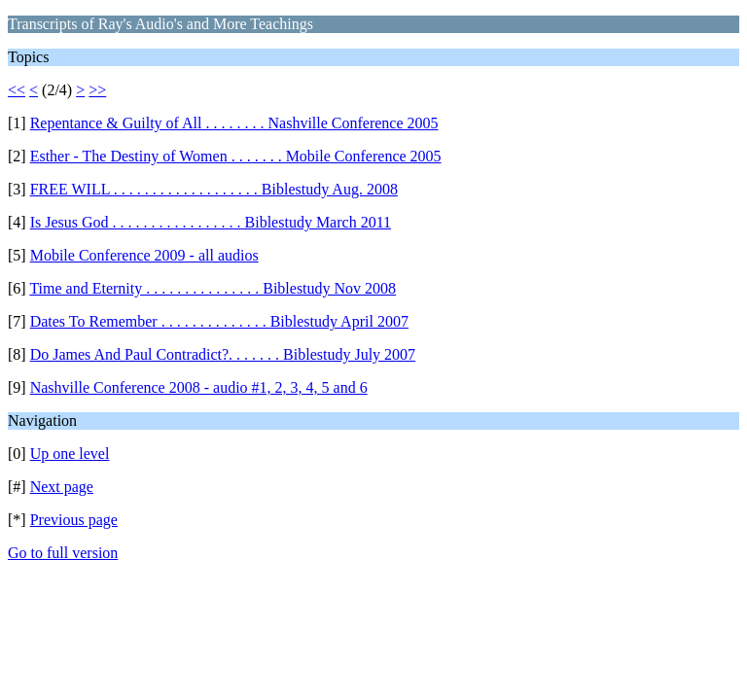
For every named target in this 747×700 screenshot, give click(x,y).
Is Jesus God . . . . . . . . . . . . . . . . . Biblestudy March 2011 (211, 222)
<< (17, 90)
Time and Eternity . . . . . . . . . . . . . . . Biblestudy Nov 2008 (213, 288)
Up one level (70, 454)
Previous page (74, 520)
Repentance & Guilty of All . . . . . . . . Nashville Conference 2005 (234, 123)
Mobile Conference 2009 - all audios (144, 255)
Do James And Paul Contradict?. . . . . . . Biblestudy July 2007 (223, 354)
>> (97, 90)
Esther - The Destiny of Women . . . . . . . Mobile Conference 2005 (236, 156)
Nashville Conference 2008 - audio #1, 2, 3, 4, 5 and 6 (199, 387)
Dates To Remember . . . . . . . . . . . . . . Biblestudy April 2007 (219, 321)
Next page (62, 487)
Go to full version (63, 553)
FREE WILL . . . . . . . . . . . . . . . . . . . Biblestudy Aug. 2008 (214, 189)
